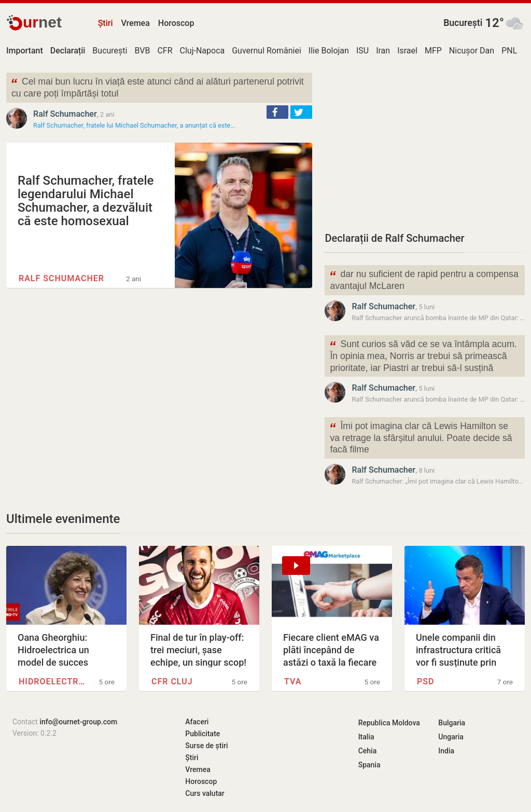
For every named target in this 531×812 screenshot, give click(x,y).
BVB (142, 51)
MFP (433, 51)
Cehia (368, 751)
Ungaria (451, 737)
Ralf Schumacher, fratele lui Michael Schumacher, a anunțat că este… (134, 125)
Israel (407, 51)
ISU (362, 51)
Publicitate (202, 734)
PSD (425, 682)
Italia (366, 737)
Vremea (135, 23)
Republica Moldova (389, 723)
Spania (369, 765)
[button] (277, 112)
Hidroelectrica (52, 682)
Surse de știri (206, 746)
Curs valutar (205, 793)
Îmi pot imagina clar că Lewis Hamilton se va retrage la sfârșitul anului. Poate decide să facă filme (420, 437)
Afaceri (197, 722)
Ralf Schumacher (65, 114)
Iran (383, 51)
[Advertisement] (425, 145)
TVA (293, 682)
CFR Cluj (172, 682)
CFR (165, 51)
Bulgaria (452, 723)
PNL (509, 51)
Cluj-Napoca (202, 51)
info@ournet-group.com (78, 722)
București (463, 23)
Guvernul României (267, 51)
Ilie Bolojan (329, 51)
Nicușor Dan (472, 51)
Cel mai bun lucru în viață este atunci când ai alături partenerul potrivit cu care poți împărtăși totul (157, 87)
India (446, 751)
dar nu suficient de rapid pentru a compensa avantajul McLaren (423, 279)
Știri (106, 23)
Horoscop (176, 23)
